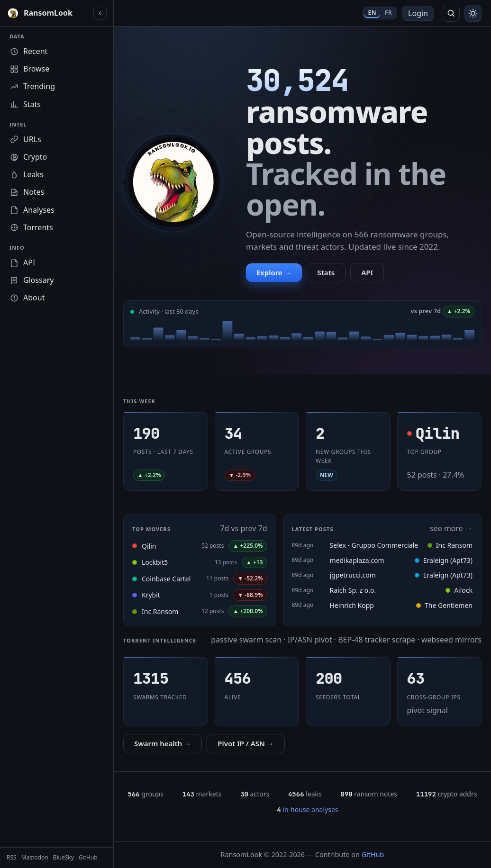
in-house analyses (307, 809)
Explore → (274, 272)
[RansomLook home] (48, 13)
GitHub (373, 854)
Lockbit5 (155, 562)
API (367, 272)
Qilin (149, 546)
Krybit (151, 595)
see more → (451, 528)
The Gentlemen (444, 605)
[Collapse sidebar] (100, 13)
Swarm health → (163, 743)
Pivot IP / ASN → (246, 743)
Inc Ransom (160, 611)
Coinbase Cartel (166, 579)
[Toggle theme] (473, 13)
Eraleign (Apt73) (444, 560)
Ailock (459, 590)
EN (372, 13)
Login (418, 13)
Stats (326, 272)
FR (388, 13)
